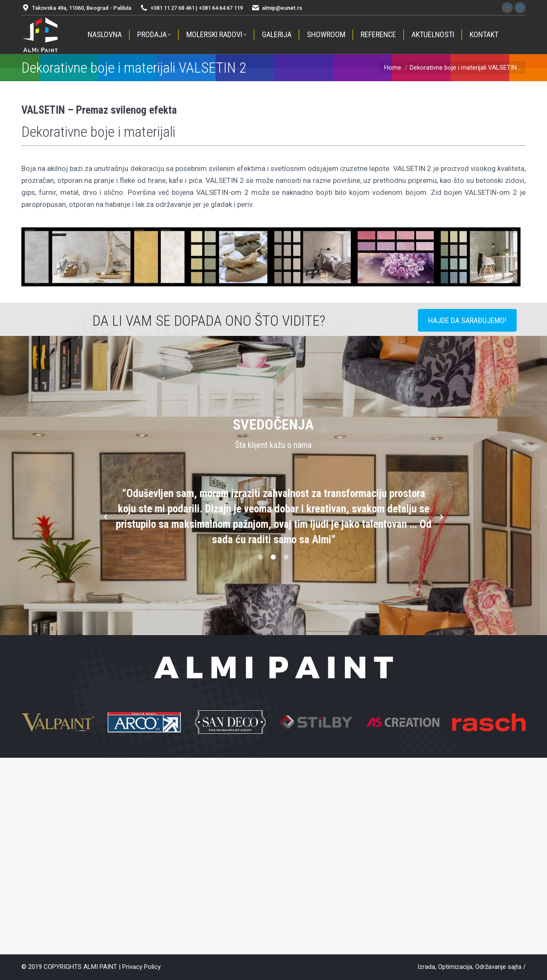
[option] (274, 517)
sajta (515, 967)
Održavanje (491, 967)
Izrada (426, 967)
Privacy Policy (141, 967)
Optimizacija (455, 967)
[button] (106, 517)
